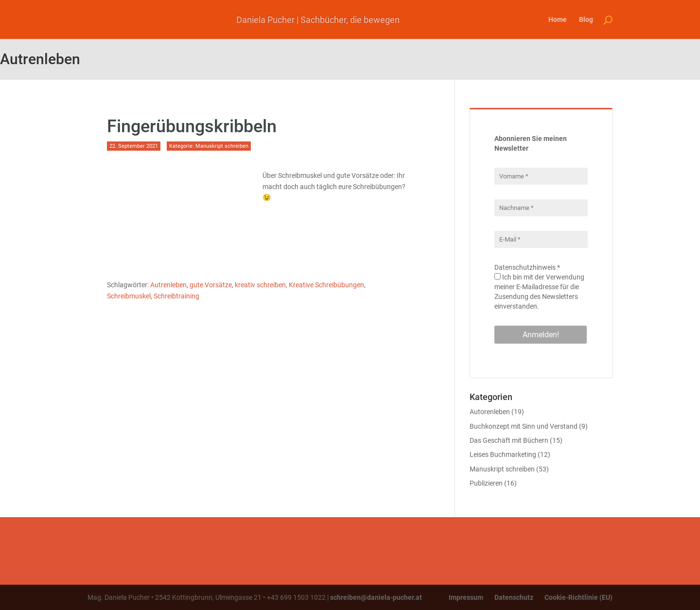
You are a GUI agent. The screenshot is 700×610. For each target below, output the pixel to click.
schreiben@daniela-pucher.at (376, 597)
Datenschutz (514, 597)
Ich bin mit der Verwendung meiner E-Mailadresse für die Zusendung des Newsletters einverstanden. (539, 292)
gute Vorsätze (211, 285)
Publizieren (486, 483)
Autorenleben (490, 412)
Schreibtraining (176, 296)
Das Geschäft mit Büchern (509, 440)
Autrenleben (168, 285)
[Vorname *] (541, 176)
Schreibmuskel (129, 296)
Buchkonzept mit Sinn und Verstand (524, 426)
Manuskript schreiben (222, 146)
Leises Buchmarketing (503, 454)
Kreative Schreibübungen (326, 285)
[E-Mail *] (541, 239)
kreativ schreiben (260, 285)
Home (558, 19)
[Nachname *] (541, 208)
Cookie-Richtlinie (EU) (578, 597)
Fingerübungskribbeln (192, 126)
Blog (586, 19)
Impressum (466, 597)
